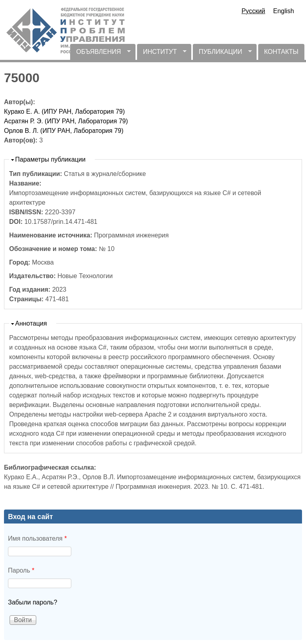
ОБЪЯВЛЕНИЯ (100, 54)
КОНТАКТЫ (281, 52)
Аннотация (31, 323)
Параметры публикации (50, 159)
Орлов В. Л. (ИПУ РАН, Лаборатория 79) (64, 131)
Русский (253, 11)
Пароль (21, 570)
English (284, 11)
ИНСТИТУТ (162, 54)
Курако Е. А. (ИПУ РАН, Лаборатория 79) (64, 112)
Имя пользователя (37, 538)
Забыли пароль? (33, 602)
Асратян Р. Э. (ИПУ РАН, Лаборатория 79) (66, 121)
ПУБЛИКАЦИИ (222, 54)
